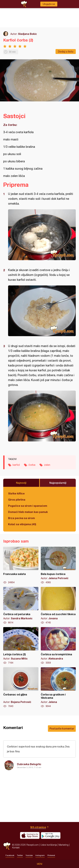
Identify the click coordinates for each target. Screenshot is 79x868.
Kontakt (16, 848)
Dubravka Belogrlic (29, 764)
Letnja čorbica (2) (21, 646)
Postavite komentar (62, 728)
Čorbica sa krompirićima (58, 646)
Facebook (10, 855)
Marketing (64, 845)
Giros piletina (17, 500)
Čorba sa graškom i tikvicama (58, 688)
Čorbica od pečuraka (21, 606)
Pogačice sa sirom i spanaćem (28, 506)
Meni (40, 864)
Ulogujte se (49, 4)
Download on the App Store (30, 835)
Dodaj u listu (66, 51)
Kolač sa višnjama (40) (22, 524)
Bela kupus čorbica (58, 565)
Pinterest (51, 855)
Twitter (20, 855)
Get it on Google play (51, 835)
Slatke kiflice (16, 493)
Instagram (40, 855)
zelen (47, 465)
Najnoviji (21, 483)
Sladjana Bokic (27, 34)
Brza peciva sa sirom (21, 518)
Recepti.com (7, 846)
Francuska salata (21, 565)
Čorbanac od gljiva (21, 688)
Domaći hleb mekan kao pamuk (28, 512)
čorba (32, 465)
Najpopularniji (58, 483)
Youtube (29, 855)
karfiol (16, 465)
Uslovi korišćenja (49, 845)
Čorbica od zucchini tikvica (58, 606)
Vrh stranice (38, 827)
